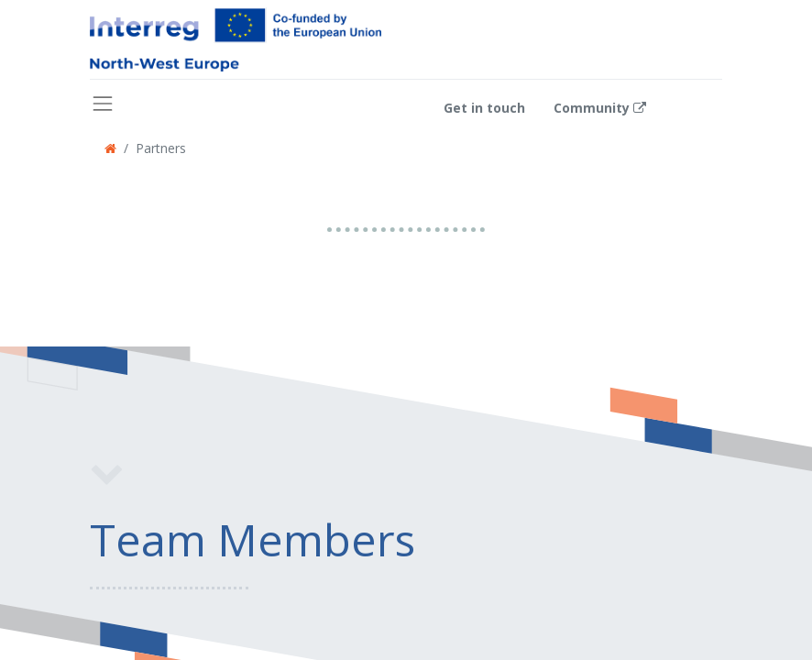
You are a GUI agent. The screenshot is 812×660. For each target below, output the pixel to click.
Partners (161, 148)
